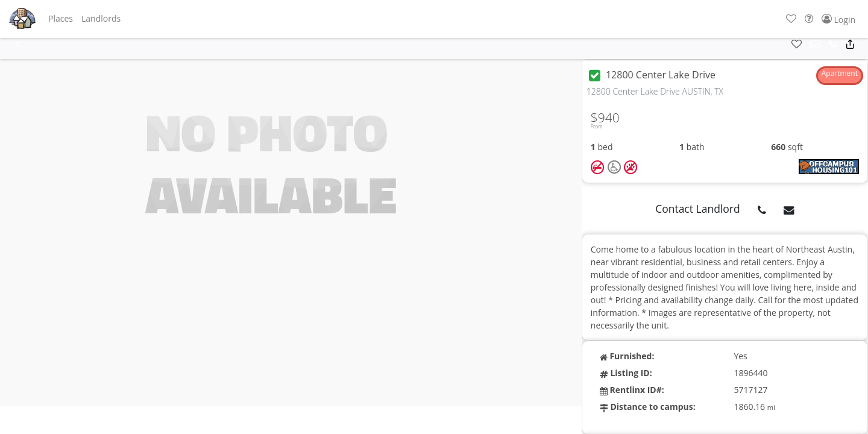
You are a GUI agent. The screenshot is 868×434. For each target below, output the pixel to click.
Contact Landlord (698, 209)
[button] (61, 19)
